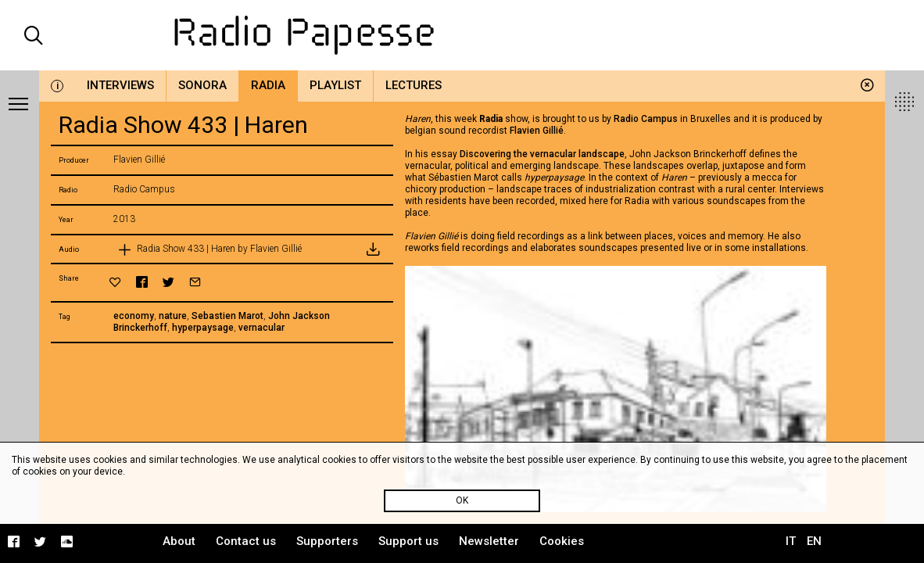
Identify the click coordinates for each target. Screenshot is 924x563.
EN (814, 541)
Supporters (327, 541)
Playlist (335, 85)
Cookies (562, 541)
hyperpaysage (203, 328)
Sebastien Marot (227, 316)
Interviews (120, 85)
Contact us (246, 541)
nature (173, 316)
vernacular (261, 328)
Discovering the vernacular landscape (542, 154)
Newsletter (489, 541)
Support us (408, 541)
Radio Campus (646, 119)
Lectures (414, 85)
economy (134, 316)
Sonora (202, 85)
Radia (268, 85)
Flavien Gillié (537, 131)
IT (791, 541)
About (179, 541)
